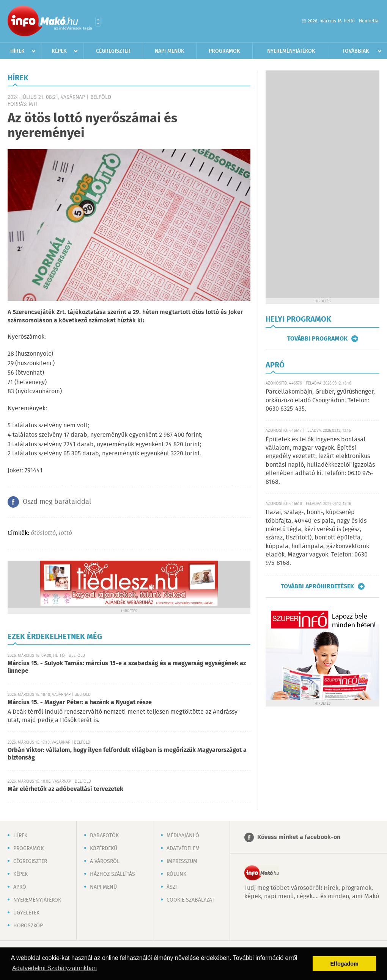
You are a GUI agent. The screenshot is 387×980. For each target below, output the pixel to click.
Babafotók (104, 836)
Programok (224, 51)
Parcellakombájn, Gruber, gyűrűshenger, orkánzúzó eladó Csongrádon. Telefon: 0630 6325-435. (320, 400)
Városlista (98, 22)
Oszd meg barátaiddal (57, 502)
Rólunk (176, 874)
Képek (59, 51)
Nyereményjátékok (291, 51)
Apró (20, 887)
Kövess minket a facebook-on (299, 837)
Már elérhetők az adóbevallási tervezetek (65, 789)
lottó (65, 533)
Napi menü (103, 887)
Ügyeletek (26, 913)
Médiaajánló (183, 836)
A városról (105, 861)
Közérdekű (104, 849)
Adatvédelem (183, 849)
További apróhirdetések (317, 586)
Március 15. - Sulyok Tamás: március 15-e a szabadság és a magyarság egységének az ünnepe (127, 667)
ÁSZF (172, 887)
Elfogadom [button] (345, 964)
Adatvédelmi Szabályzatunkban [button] (54, 968)
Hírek (17, 51)
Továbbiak (356, 51)
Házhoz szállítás (112, 874)
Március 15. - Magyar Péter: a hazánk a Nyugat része (80, 703)
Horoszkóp (28, 926)
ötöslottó (43, 533)
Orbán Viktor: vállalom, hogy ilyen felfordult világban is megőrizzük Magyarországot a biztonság (127, 754)
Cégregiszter (113, 51)
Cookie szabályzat (190, 900)
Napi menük (170, 51)
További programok (317, 339)
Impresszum (182, 861)
